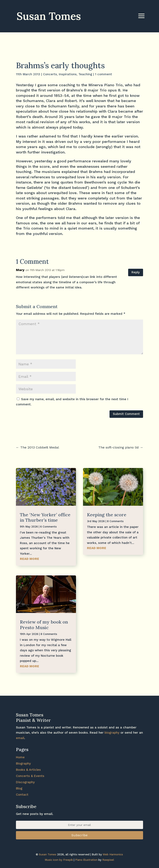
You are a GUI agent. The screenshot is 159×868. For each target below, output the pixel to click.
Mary (20, 270)
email (20, 738)
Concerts (50, 74)
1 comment (104, 74)
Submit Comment (126, 414)
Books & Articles (28, 770)
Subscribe (79, 835)
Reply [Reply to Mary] (136, 272)
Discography (25, 782)
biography (112, 733)
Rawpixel (108, 860)
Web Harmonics (113, 854)
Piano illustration (86, 860)
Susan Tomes (48, 854)
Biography (23, 763)
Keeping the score (107, 515)
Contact (22, 795)
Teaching (85, 74)
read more (30, 559)
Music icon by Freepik (59, 860)
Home (20, 757)
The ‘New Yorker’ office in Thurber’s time (45, 517)
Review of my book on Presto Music (44, 625)
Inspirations (68, 74)
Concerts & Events (30, 776)
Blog (19, 788)
